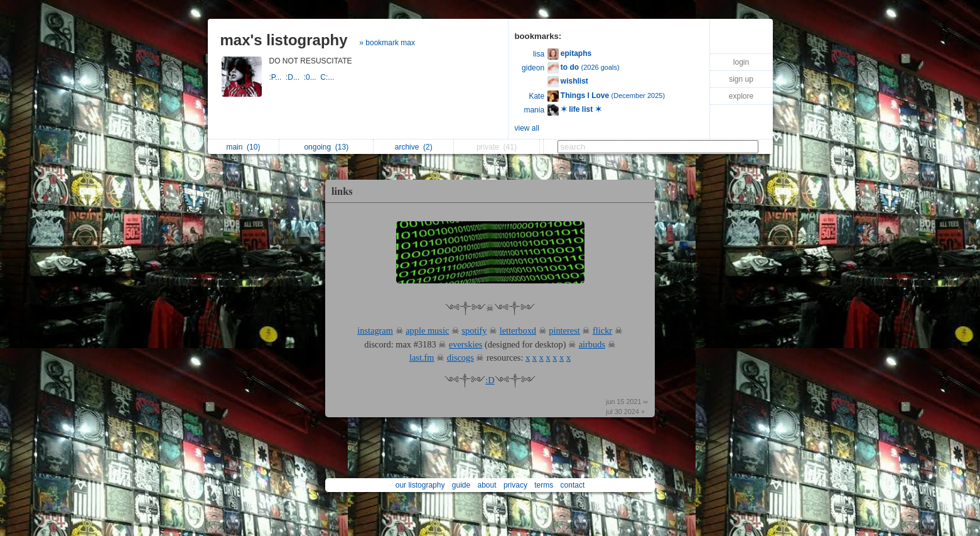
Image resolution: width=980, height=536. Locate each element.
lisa (539, 54)
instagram (375, 331)
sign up (741, 79)
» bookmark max (387, 43)
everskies (466, 344)
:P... (277, 77)
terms (544, 485)
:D (490, 380)
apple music (427, 331)
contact (573, 485)
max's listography (284, 40)
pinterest (564, 331)
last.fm (422, 358)
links (342, 191)
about (487, 485)
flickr (602, 331)
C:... (328, 77)
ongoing (326, 147)
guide (461, 485)
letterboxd (518, 331)
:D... (295, 77)
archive (414, 147)
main (243, 147)
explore (741, 96)
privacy (515, 485)
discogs (460, 358)
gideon (533, 68)
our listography (420, 485)
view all (527, 128)
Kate (536, 96)
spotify (475, 331)
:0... (312, 77)
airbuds (592, 344)
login (741, 62)
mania (534, 110)
